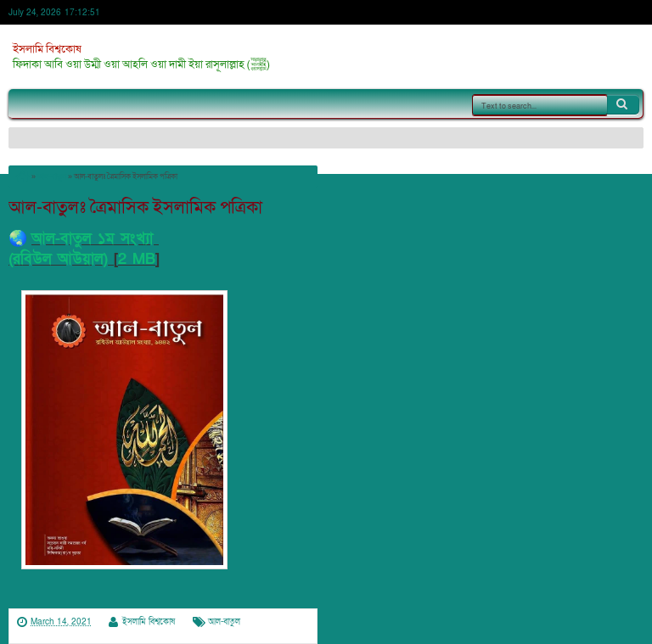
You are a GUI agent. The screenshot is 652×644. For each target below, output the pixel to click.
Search (623, 104)
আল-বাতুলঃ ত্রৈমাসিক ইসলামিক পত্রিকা (135, 207)
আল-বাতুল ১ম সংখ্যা (95, 239)
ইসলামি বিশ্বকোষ (47, 49)
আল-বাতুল (224, 622)
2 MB (137, 259)
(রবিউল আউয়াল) (58, 259)
